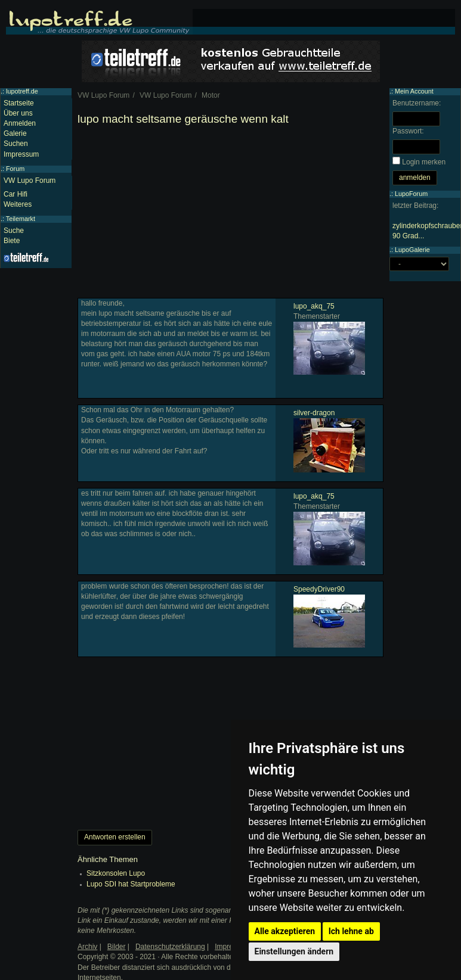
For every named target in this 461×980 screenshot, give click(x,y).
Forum (15, 169)
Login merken (424, 162)
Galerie (15, 133)
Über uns (18, 113)
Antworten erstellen (115, 837)
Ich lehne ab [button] (351, 931)
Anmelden (20, 123)
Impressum (21, 154)
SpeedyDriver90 (319, 589)
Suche (14, 231)
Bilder (117, 947)
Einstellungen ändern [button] (294, 951)
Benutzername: (417, 103)
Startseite (19, 103)
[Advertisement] (229, 214)
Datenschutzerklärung (170, 947)
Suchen (16, 144)
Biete (12, 241)
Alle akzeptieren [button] (285, 931)
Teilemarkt (21, 219)
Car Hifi (16, 194)
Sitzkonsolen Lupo (116, 873)
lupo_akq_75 (314, 306)
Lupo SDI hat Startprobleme (131, 884)
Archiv (87, 947)
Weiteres (18, 204)
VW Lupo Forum (30, 181)
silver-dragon (314, 413)
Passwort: (408, 131)
